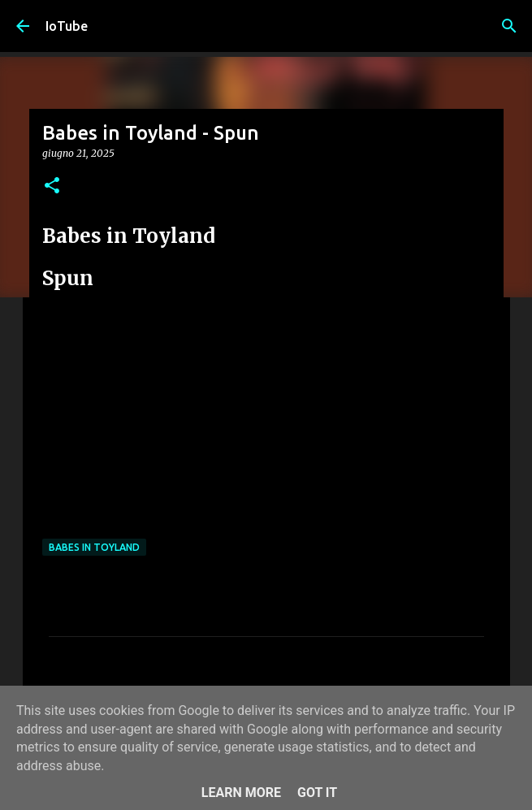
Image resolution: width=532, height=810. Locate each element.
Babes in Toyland (94, 547)
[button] (52, 186)
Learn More (241, 793)
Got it (317, 793)
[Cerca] (509, 26)
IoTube (67, 26)
